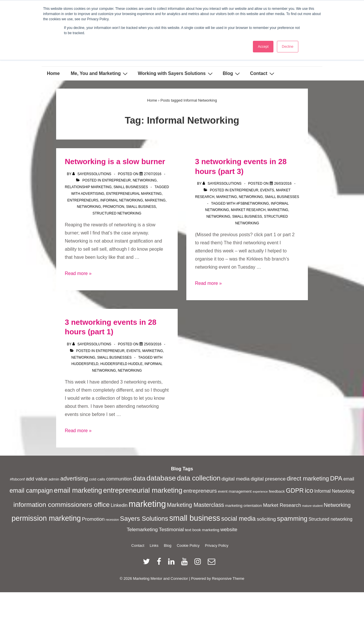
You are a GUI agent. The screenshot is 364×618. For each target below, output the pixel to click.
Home (53, 73)
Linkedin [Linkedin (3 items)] (119, 505)
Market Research (248, 210)
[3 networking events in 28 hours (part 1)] (153, 344)
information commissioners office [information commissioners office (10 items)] (61, 505)
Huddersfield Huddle (122, 364)
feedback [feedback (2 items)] (277, 491)
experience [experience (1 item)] (260, 492)
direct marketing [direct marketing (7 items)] (308, 478)
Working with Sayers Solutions (176, 74)
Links (154, 545)
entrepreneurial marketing (134, 194)
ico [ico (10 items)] (309, 490)
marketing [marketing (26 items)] (147, 504)
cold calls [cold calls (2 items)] (97, 479)
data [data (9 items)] (139, 478)
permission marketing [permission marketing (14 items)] (46, 518)
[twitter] (148, 563)
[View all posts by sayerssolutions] (92, 174)
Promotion (113, 207)
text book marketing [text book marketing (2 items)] (202, 530)
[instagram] (199, 563)
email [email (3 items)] (349, 479)
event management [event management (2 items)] (235, 491)
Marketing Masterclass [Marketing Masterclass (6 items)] (196, 505)
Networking (145, 180)
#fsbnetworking (253, 203)
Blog (232, 74)
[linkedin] (173, 563)
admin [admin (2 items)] (54, 479)
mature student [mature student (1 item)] (312, 506)
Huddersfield (85, 364)
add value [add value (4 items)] (37, 479)
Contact (263, 74)
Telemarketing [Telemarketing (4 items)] (142, 529)
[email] (212, 563)
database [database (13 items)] (161, 478)
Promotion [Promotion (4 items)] (93, 519)
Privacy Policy (217, 545)
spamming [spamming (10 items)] (292, 518)
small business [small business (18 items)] (195, 518)
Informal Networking (122, 200)
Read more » (78, 273)
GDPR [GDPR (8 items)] (295, 491)
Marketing (227, 197)
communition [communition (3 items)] (119, 479)
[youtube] (186, 563)
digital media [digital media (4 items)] (236, 479)
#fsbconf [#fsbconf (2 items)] (17, 479)
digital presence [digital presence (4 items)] (268, 479)
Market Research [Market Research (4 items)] (282, 505)
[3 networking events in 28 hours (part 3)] (283, 184)
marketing (155, 200)
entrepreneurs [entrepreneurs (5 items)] (200, 491)
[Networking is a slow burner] (153, 174)
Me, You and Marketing (100, 74)
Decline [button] (288, 47)
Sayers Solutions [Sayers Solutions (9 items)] (144, 519)
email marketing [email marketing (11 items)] (78, 490)
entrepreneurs (83, 200)
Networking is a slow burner (115, 162)
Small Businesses (131, 187)
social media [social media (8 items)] (239, 519)
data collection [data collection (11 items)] (199, 478)
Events (267, 190)
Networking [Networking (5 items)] (337, 505)
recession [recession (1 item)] (112, 520)
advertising (92, 194)
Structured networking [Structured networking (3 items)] (330, 519)
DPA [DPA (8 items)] (336, 478)
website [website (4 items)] (229, 529)
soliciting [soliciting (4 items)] (266, 519)
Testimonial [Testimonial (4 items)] (171, 529)
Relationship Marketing (88, 187)
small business (141, 207)
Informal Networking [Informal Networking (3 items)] (334, 491)
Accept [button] (263, 47)
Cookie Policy (188, 545)
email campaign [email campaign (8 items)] (31, 491)
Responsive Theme (228, 578)
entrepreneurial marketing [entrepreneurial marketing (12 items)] (143, 490)
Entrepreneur (116, 180)
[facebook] (160, 563)
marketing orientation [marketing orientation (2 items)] (243, 506)
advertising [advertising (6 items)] (74, 478)
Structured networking (117, 213)
